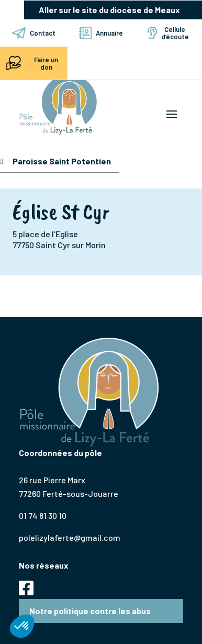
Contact (33, 33)
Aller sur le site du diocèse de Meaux (109, 10)
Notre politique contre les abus (90, 611)
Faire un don (31, 63)
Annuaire (101, 33)
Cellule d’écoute (168, 33)
